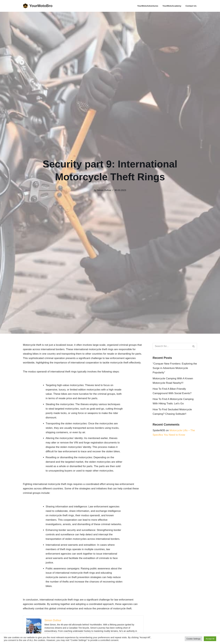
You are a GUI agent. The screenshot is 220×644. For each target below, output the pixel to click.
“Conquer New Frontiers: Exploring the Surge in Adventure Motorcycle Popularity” (175, 368)
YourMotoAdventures (148, 6)
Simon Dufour (104, 190)
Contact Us (191, 6)
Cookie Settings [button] (193, 639)
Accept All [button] (210, 639)
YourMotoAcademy (172, 6)
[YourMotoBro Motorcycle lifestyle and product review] (38, 6)
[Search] (171, 346)
